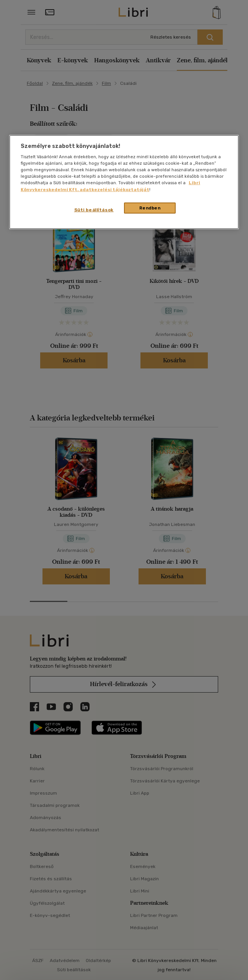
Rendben (150, 208)
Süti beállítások (94, 209)
